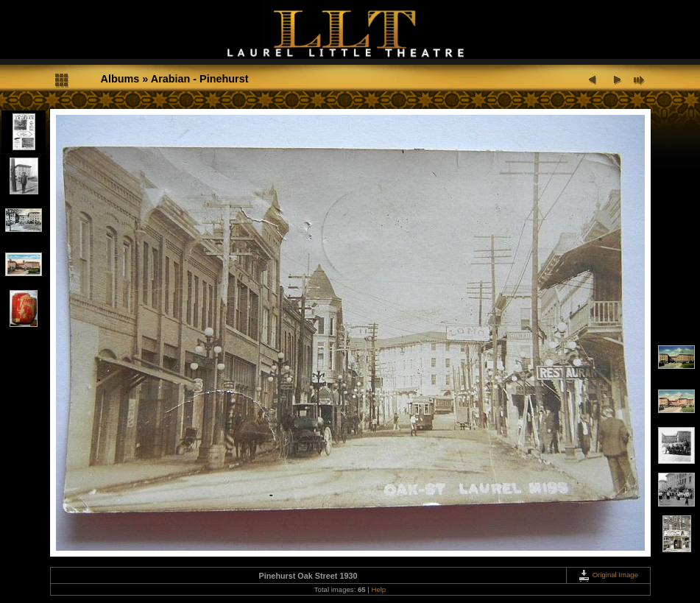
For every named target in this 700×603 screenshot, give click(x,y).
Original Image (608, 575)
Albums (120, 79)
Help (378, 589)
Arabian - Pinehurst (200, 79)
